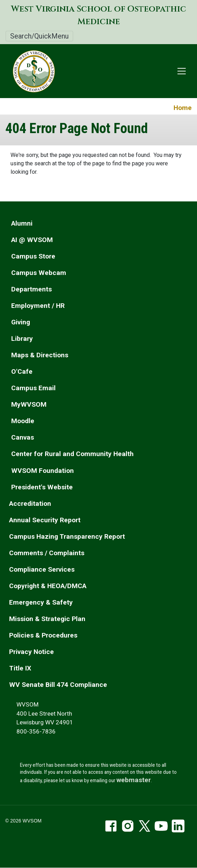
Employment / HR (38, 306)
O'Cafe (22, 371)
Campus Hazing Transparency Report (67, 536)
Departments (31, 289)
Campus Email (33, 388)
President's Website (42, 487)
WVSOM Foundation (43, 471)
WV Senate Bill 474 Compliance (58, 685)
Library (22, 339)
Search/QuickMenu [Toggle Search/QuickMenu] (39, 36)
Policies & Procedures (43, 635)
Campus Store (33, 256)
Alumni (22, 223)
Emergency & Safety (41, 602)
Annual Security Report (45, 520)
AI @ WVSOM (32, 240)
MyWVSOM (29, 404)
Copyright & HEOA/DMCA (48, 586)
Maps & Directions (40, 355)
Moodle (23, 421)
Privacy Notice (31, 652)
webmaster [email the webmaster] (134, 780)
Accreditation (30, 504)
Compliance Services (42, 569)
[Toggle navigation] (182, 71)
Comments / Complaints (47, 553)
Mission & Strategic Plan (47, 619)
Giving (21, 322)
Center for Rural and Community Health (72, 454)
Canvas (23, 437)
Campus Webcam (39, 273)
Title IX (20, 668)
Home (183, 108)
